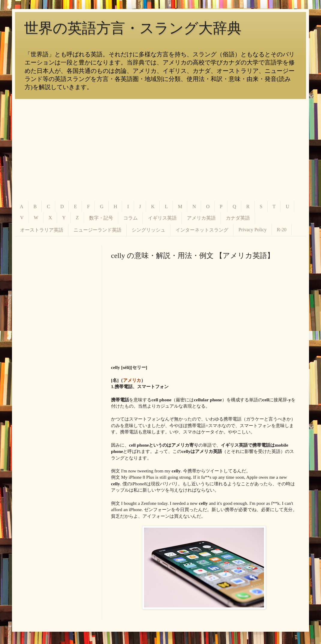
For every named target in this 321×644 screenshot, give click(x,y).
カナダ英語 (238, 218)
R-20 (282, 230)
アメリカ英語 (201, 218)
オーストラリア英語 (42, 230)
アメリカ (132, 380)
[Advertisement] (160, 150)
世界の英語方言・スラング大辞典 (133, 28)
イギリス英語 (162, 218)
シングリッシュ (148, 230)
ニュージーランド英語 (97, 230)
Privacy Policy (253, 230)
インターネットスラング (202, 230)
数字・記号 (101, 218)
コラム (130, 218)
